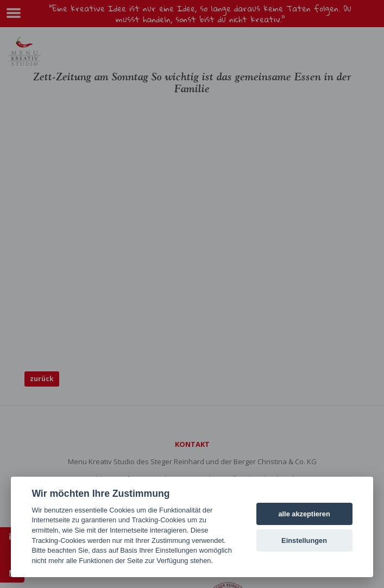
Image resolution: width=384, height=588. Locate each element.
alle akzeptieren (304, 514)
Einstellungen (304, 540)
